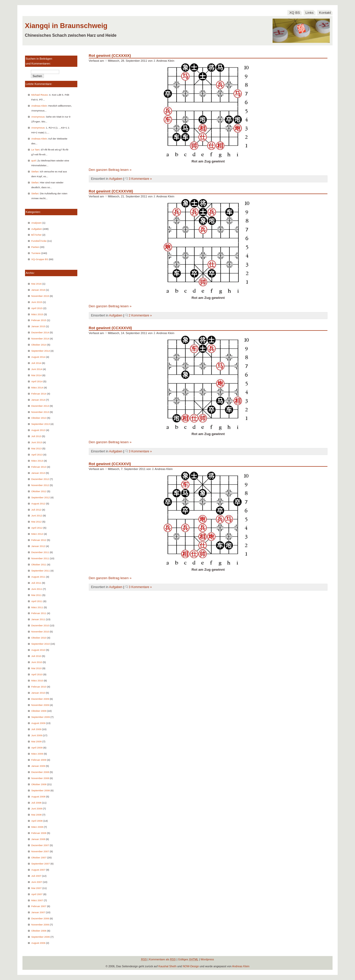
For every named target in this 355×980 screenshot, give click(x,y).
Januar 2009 (38, 766)
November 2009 (40, 705)
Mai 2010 (36, 668)
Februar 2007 (39, 906)
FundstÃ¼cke (39, 241)
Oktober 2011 (39, 564)
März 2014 (37, 387)
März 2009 (37, 754)
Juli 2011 (36, 583)
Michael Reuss (40, 95)
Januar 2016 (38, 290)
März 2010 (37, 680)
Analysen (36, 223)
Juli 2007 (36, 876)
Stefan (35, 171)
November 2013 (40, 412)
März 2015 (37, 314)
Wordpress (207, 959)
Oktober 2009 (39, 711)
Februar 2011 (39, 613)
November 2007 (40, 851)
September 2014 (41, 351)
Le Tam (35, 150)
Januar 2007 (38, 912)
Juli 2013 (36, 436)
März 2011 (37, 607)
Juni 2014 (37, 369)
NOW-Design (191, 966)
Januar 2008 (38, 839)
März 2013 (37, 461)
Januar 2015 (38, 326)
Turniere (36, 253)
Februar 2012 (39, 540)
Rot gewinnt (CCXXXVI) (110, 464)
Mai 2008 (36, 815)
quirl (34, 161)
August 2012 (38, 504)
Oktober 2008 (39, 784)
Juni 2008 (37, 809)
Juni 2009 (37, 735)
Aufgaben (37, 229)
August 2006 (38, 943)
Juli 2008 (36, 803)
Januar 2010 (38, 693)
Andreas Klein (39, 106)
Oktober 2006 (39, 931)
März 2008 (37, 827)
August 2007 (38, 870)
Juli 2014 (36, 363)
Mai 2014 (36, 375)
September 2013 (41, 424)
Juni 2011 (37, 589)
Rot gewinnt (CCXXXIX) (110, 55)
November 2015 (40, 296)
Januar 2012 (38, 546)
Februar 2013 (39, 467)
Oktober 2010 (39, 638)
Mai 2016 (36, 284)
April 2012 (37, 528)
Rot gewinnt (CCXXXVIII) (111, 191)
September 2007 (41, 864)
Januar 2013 (38, 473)
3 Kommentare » (140, 179)
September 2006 (41, 937)
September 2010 (41, 644)
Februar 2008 (39, 833)
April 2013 (37, 455)
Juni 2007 (37, 882)
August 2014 (38, 357)
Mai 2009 (36, 741)
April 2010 (37, 674)
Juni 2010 (37, 662)
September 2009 (41, 717)
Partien (35, 247)
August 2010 (38, 650)
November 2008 (40, 778)
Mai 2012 (36, 522)
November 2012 (40, 485)
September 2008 (41, 790)
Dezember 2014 (40, 332)
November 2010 (40, 632)
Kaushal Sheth (168, 966)
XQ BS (295, 13)
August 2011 (38, 577)
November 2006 (40, 925)
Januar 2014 (38, 400)
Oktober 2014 (39, 345)
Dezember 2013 (40, 406)
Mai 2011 (36, 595)
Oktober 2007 (39, 857)
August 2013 (38, 430)
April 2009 (37, 748)
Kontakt (325, 13)
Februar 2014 (39, 394)
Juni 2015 (37, 302)
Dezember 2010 (40, 625)
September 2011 (41, 571)
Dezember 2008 (40, 772)
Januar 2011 (38, 619)
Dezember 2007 (40, 845)
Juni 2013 (37, 442)
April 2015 (37, 308)
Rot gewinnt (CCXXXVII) (110, 328)
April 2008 (37, 821)
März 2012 (37, 534)
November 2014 (40, 339)
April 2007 (37, 894)
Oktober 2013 (39, 418)
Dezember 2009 (40, 699)
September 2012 (41, 497)
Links (310, 13)
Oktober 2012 (39, 491)
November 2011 (40, 558)
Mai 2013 (36, 448)
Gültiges (188, 959)
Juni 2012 (37, 516)
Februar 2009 (39, 760)
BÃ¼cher (36, 235)
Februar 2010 (39, 687)
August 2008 (38, 797)
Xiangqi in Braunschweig (66, 26)
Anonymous (38, 117)
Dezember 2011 (40, 552)
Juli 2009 (36, 729)
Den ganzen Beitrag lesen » (110, 170)
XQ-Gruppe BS (40, 259)
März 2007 (37, 900)
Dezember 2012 (40, 479)
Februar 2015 (39, 320)
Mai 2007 (36, 888)
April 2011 (37, 601)
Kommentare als (162, 959)
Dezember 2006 (40, 918)
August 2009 (38, 723)
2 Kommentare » (140, 315)
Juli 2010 (36, 656)
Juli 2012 (36, 510)
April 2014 (37, 381)
